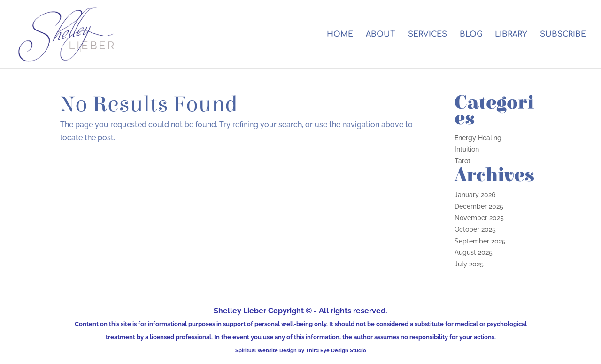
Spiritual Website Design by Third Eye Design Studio (301, 350)
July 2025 (469, 264)
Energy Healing (478, 138)
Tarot (462, 161)
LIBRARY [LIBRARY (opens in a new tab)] (511, 35)
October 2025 (475, 229)
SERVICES (428, 35)
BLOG (471, 35)
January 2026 (475, 195)
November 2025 (479, 218)
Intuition (467, 149)
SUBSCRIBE (563, 35)
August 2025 (474, 252)
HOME (340, 35)
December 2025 (479, 206)
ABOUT (381, 35)
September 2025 (480, 241)
